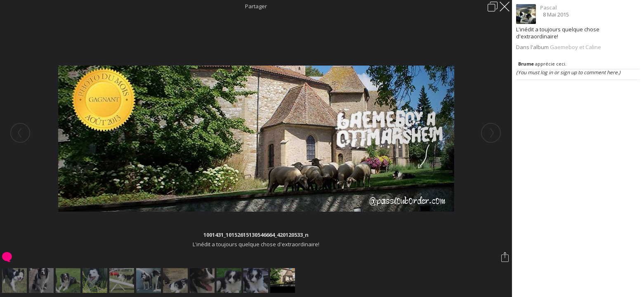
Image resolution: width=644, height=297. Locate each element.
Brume (526, 64)
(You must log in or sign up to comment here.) (568, 72)
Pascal (548, 7)
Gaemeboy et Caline (576, 47)
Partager (256, 6)
